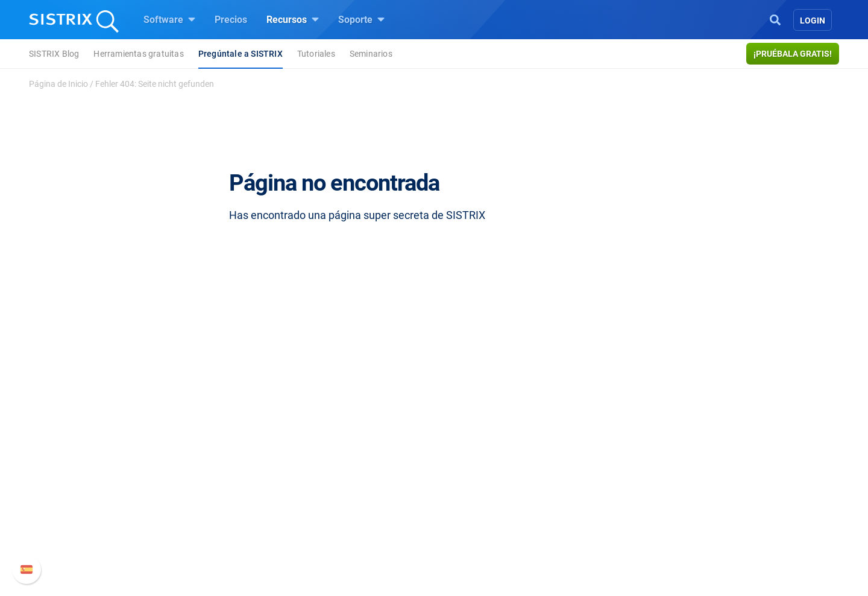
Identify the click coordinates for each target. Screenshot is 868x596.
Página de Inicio (58, 84)
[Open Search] (775, 19)
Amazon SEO (338, 490)
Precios (231, 20)
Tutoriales (316, 54)
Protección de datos (213, 516)
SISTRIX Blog (54, 54)
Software (169, 19)
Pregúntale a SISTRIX (241, 54)
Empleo (208, 470)
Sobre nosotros (203, 451)
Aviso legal (194, 543)
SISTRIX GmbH (207, 428)
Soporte (361, 19)
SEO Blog (468, 490)
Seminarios (371, 54)
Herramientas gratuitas (138, 54)
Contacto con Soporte (633, 509)
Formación (194, 490)
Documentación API (629, 490)
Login (813, 21)
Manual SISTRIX (639, 451)
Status (601, 528)
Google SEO (335, 470)
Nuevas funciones (625, 470)
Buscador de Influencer (358, 509)
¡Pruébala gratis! (793, 54)
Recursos (293, 19)
